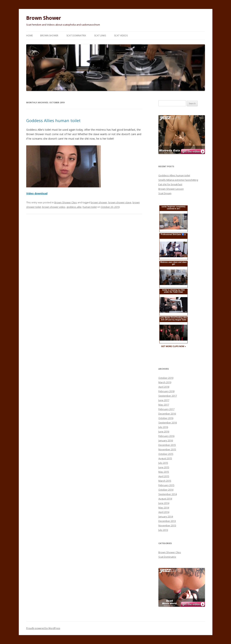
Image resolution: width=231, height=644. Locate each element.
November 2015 (167, 449)
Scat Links (100, 36)
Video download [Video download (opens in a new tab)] (37, 193)
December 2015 (167, 445)
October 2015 (166, 454)
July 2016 (163, 427)
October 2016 (166, 418)
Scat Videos (121, 36)
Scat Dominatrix (76, 36)
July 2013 (163, 530)
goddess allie (74, 207)
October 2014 (166, 490)
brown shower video (54, 207)
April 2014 (164, 512)
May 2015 (164, 472)
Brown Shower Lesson (171, 189)
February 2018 (166, 391)
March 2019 (165, 382)
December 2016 (167, 414)
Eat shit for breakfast (170, 184)
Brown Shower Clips (66, 202)
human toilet (90, 207)
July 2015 (163, 463)
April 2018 (164, 387)
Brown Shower (44, 18)
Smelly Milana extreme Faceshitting (178, 180)
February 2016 (166, 436)
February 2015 (166, 485)
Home (30, 36)
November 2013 (167, 525)
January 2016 (166, 440)
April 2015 (164, 476)
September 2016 (168, 423)
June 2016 (164, 432)
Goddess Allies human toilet (53, 120)
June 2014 (164, 503)
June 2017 (164, 400)
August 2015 (165, 458)
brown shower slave (120, 202)
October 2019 (166, 378)
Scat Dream (165, 193)
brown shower (99, 202)
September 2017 (168, 396)
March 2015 (165, 481)
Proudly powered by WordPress (43, 628)
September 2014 (168, 494)
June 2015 (164, 467)
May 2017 (164, 405)
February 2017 (166, 409)
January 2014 (166, 517)
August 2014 (165, 499)
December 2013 (167, 521)
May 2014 (164, 508)
